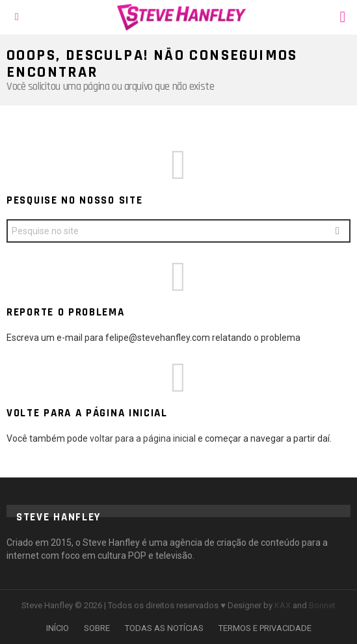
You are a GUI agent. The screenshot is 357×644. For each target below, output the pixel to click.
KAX (283, 605)
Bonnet (322, 605)
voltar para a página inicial (144, 438)
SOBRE (97, 628)
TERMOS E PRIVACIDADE (265, 628)
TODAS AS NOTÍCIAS (164, 628)
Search (337, 233)
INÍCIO (58, 628)
